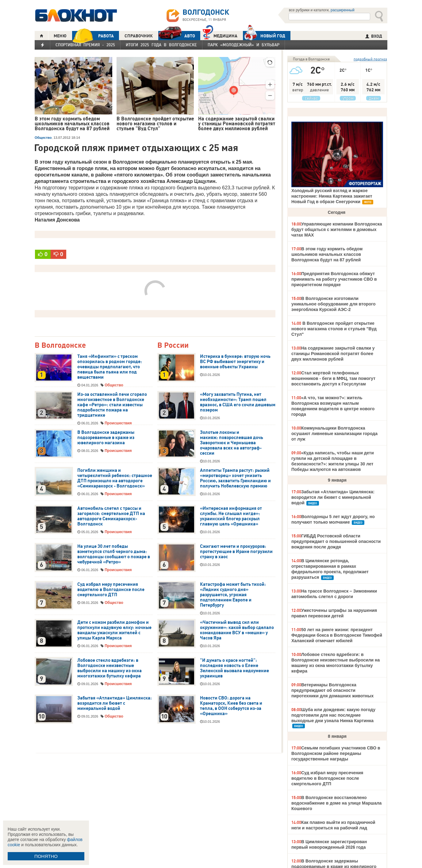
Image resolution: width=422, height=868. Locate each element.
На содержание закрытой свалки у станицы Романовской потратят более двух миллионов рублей (333, 354)
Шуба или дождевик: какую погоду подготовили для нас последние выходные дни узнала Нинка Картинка (333, 715)
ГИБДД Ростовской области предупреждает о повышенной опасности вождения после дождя (336, 541)
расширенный (343, 10)
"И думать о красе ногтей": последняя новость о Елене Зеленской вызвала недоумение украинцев (234, 668)
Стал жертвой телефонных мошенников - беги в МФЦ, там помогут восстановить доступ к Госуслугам (333, 378)
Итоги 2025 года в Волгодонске (161, 45)
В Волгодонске (60, 345)
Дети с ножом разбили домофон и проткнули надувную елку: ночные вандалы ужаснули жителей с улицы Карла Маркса (114, 630)
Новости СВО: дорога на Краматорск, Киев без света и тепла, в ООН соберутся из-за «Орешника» (231, 706)
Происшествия (118, 423)
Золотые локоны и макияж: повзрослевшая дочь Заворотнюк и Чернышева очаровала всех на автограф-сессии (232, 443)
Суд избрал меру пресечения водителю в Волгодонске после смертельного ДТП (111, 589)
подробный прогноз (370, 59)
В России (173, 345)
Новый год (264, 36)
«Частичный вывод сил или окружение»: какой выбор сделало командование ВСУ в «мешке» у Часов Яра (237, 630)
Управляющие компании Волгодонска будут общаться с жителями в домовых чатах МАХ (337, 229)
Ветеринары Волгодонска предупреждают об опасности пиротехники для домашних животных (332, 690)
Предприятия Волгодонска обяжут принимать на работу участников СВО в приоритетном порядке (334, 279)
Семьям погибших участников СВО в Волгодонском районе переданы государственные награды (336, 753)
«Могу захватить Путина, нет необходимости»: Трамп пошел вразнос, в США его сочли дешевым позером (238, 402)
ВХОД (374, 36)
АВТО (177, 36)
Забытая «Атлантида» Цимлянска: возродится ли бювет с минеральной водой (115, 703)
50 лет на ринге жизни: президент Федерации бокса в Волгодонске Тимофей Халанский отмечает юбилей (337, 635)
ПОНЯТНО (46, 856)
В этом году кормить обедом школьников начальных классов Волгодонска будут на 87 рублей (327, 254)
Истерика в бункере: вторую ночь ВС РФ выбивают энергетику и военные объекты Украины (235, 362)
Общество (43, 138)
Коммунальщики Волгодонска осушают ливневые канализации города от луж (334, 434)
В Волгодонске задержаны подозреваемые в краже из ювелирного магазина (106, 438)
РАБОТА (93, 36)
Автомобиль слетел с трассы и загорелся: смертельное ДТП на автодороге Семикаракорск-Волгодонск (111, 516)
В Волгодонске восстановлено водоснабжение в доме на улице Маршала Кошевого (336, 803)
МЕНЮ (60, 36)
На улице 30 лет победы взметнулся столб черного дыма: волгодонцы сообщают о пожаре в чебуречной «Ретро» (114, 554)
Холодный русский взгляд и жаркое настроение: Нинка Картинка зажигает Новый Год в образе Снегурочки (332, 196)
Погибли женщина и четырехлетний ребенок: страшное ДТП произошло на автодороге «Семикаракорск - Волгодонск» (115, 478)
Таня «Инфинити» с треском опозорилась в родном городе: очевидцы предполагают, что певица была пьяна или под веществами (110, 367)
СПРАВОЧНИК (139, 36)
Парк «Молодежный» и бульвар (244, 45)
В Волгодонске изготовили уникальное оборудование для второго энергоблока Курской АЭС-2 (334, 304)
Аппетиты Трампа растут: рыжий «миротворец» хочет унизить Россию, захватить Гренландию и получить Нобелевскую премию (235, 478)
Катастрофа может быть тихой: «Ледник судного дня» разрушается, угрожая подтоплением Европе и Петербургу (233, 595)
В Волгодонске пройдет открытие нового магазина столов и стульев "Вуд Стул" (334, 329)
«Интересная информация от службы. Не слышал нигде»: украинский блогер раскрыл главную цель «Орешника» (231, 516)
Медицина (220, 35)
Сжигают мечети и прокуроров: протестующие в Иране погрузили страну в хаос (236, 552)
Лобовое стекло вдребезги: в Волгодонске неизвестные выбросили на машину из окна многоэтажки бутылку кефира (109, 668)
